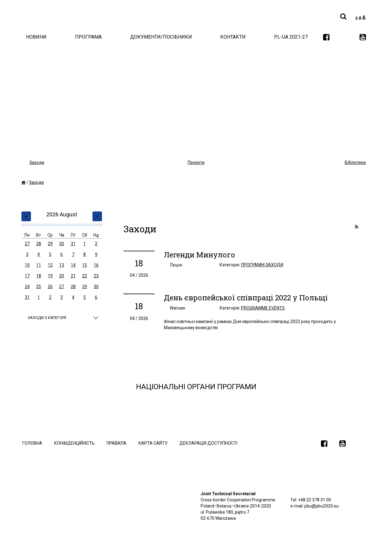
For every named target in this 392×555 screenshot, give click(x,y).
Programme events (263, 308)
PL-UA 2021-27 (291, 37)
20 (62, 276)
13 (62, 265)
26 (50, 287)
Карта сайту (153, 443)
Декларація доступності (208, 443)
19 (50, 276)
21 (73, 276)
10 (27, 265)
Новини (36, 37)
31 (73, 244)
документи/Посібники (161, 37)
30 (62, 244)
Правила (117, 443)
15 (85, 265)
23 (96, 276)
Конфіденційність (74, 443)
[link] (326, 38)
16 (96, 265)
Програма (88, 37)
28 (39, 244)
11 (39, 265)
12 (50, 265)
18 (39, 276)
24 (27, 287)
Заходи (36, 182)
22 (85, 276)
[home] (23, 182)
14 (73, 265)
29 (50, 244)
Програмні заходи (262, 265)
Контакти (233, 37)
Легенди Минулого (200, 255)
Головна (32, 443)
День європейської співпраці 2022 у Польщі (246, 298)
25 (39, 287)
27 (27, 244)
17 (27, 276)
